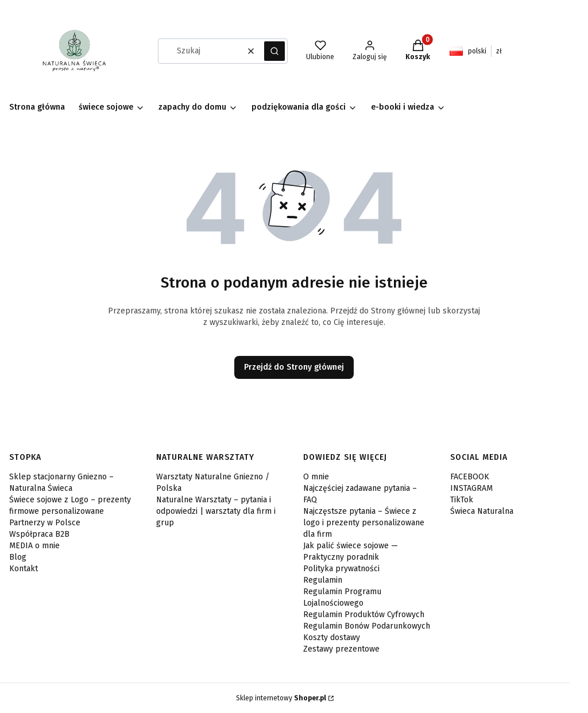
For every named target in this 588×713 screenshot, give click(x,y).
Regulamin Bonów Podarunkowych (367, 626)
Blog (18, 557)
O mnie (316, 477)
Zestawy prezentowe (341, 649)
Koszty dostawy (332, 638)
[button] (274, 51)
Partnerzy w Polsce (45, 523)
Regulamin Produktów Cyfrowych (364, 615)
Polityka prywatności (341, 569)
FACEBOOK (470, 477)
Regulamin (323, 580)
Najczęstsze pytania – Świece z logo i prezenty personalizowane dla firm (364, 523)
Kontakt (24, 569)
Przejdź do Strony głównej (294, 367)
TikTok (462, 500)
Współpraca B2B (39, 534)
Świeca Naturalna (482, 511)
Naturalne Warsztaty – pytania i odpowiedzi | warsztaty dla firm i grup (216, 511)
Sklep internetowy (281, 698)
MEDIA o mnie (34, 546)
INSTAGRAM (471, 488)
